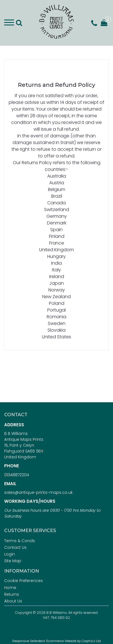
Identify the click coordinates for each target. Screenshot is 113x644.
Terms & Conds (20, 541)
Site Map (13, 561)
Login (10, 554)
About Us (13, 601)
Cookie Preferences (23, 581)
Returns (12, 594)
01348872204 (17, 475)
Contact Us (15, 547)
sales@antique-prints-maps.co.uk (38, 492)
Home (10, 588)
